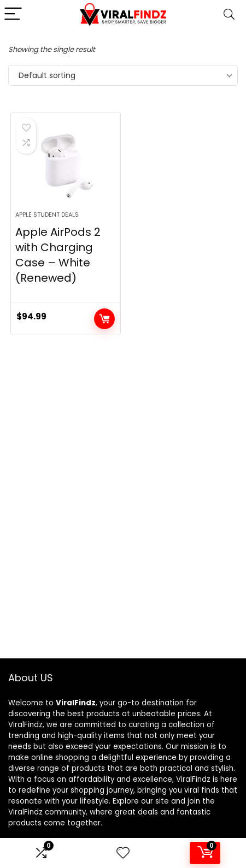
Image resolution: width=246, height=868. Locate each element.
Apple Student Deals (47, 215)
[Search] (229, 14)
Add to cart (104, 319)
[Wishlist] (123, 853)
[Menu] (13, 14)
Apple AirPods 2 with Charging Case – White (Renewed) (58, 255)
